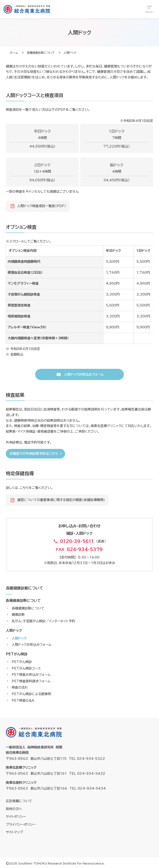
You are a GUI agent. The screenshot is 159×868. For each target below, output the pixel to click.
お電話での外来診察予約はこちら (34, 454)
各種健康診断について (41, 53)
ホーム (14, 53)
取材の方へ (14, 809)
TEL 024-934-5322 (87, 759)
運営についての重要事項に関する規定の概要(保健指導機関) (61, 500)
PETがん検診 (22, 662)
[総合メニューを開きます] (150, 9)
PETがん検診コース (26, 668)
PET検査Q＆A (23, 700)
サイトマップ (14, 832)
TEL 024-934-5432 (87, 774)
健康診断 (18, 615)
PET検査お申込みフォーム (31, 675)
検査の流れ (20, 687)
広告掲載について (19, 801)
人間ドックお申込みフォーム (84, 374)
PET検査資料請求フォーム (31, 681)
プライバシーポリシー (21, 824)
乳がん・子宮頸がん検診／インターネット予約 (43, 621)
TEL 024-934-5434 (88, 788)
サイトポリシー (16, 817)
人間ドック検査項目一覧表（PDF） (42, 206)
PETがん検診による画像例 (31, 694)
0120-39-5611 (77, 541)
